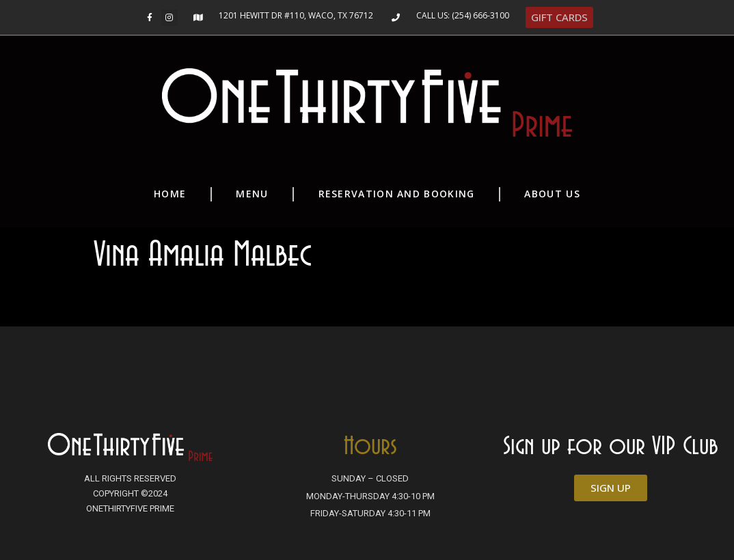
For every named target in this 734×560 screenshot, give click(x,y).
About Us (552, 194)
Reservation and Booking (397, 194)
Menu (252, 194)
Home (170, 194)
